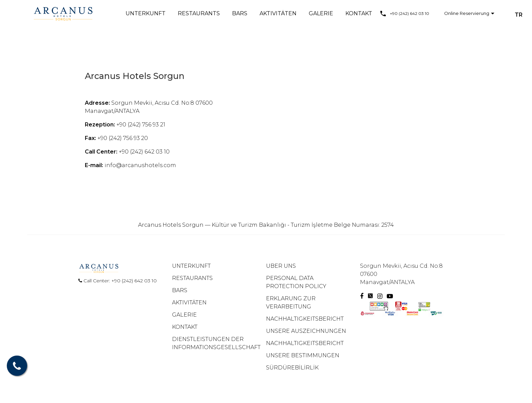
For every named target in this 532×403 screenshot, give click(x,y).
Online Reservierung (467, 13)
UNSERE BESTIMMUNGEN (303, 355)
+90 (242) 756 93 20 (123, 138)
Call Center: (95, 281)
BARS (240, 13)
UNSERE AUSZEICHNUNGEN (306, 331)
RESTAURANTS (199, 13)
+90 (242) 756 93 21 (141, 125)
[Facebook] (362, 296)
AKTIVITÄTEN (278, 13)
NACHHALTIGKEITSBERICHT (305, 319)
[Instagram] (381, 296)
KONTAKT (359, 13)
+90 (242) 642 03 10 (410, 13)
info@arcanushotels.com (140, 165)
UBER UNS (281, 266)
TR (519, 15)
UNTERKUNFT (146, 13)
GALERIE (321, 13)
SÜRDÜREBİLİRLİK (292, 368)
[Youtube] (390, 296)
